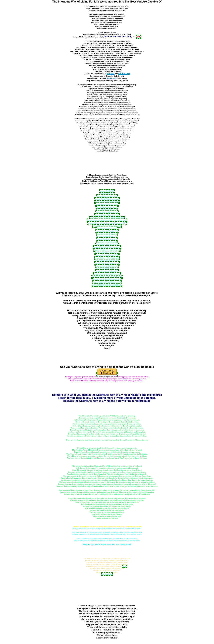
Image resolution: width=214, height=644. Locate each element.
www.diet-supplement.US (107, 261)
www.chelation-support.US (107, 250)
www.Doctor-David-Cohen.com (107, 277)
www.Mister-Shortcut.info (107, 258)
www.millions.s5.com (107, 229)
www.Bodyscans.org (107, 239)
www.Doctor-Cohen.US (107, 271)
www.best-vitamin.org (107, 207)
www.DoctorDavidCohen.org (107, 279)
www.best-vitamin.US (107, 210)
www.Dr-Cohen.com (107, 242)
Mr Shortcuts (107, 574)
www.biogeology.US (107, 237)
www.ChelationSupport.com (107, 247)
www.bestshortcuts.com (107, 205)
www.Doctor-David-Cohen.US (107, 285)
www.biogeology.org (107, 234)
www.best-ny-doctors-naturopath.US (107, 218)
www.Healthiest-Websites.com (107, 226)
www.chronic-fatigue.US (107, 253)
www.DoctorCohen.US (107, 269)
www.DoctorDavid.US (107, 231)
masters (111, 73)
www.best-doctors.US (107, 197)
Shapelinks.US (107, 194)
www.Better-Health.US (107, 213)
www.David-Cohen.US (107, 255)
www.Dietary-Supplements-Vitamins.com (107, 221)
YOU (125, 566)
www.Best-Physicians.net (107, 199)
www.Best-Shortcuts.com (107, 202)
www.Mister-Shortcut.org (107, 215)
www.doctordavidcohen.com (107, 274)
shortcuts (111, 78)
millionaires (124, 73)
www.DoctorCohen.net (107, 266)
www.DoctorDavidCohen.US (107, 282)
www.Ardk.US (107, 191)
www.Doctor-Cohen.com (107, 263)
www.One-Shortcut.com (107, 245)
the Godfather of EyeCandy (118, 37)
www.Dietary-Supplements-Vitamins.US (107, 223)
